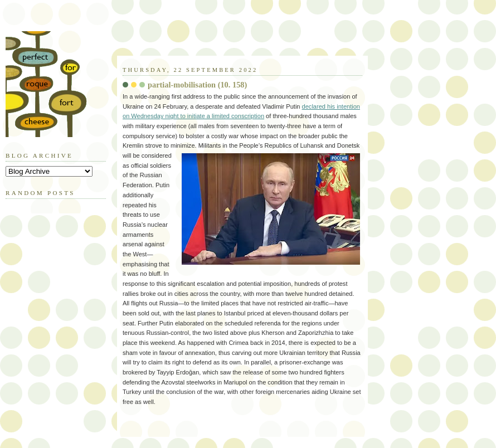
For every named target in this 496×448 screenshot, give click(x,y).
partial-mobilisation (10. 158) (197, 85)
